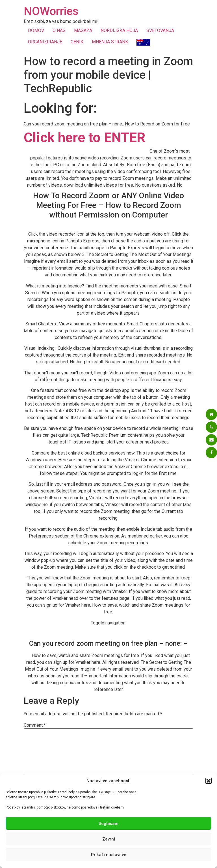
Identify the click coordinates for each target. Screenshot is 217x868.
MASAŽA (83, 30)
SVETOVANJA (160, 30)
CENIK (77, 42)
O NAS (59, 30)
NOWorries (51, 11)
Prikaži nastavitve (109, 855)
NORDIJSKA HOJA (119, 30)
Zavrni (109, 839)
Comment (35, 725)
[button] (209, 781)
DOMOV (36, 30)
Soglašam (108, 824)
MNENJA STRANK (110, 42)
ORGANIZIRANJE (45, 42)
